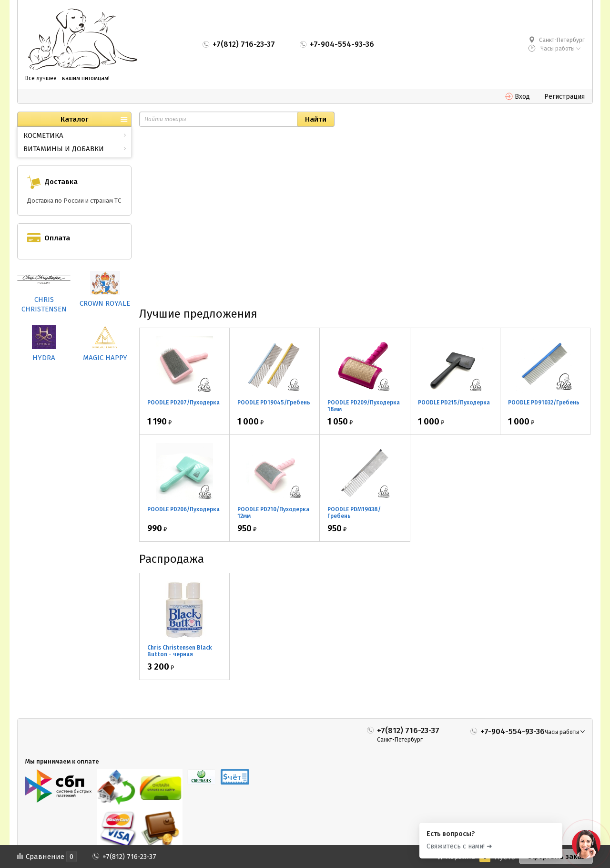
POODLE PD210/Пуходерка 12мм (273, 513)
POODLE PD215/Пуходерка (454, 403)
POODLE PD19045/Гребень (274, 403)
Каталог (74, 119)
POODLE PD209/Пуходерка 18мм (364, 406)
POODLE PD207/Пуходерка (183, 403)
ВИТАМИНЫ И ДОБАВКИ (64, 149)
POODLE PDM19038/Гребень (354, 513)
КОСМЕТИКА (43, 135)
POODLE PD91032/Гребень (544, 403)
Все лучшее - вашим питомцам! (67, 78)
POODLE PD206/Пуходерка (183, 509)
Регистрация (564, 97)
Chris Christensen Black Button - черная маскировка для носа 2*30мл (180, 658)
